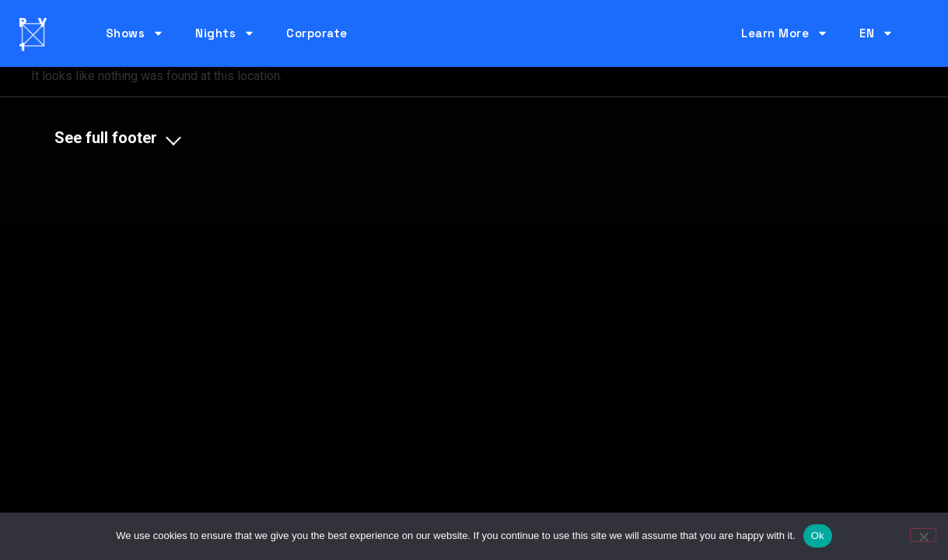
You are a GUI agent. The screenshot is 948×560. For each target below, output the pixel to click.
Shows (135, 33)
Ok (818, 535)
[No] (923, 535)
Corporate (317, 33)
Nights (225, 33)
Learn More (785, 33)
